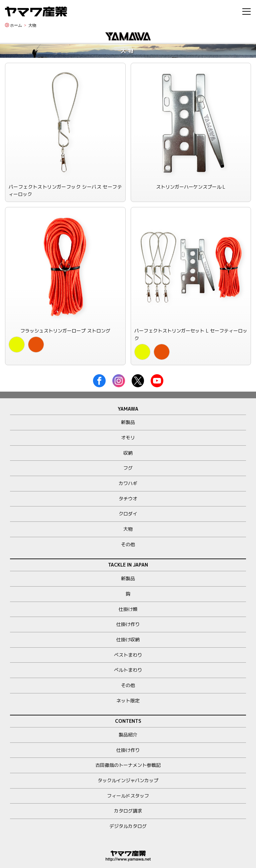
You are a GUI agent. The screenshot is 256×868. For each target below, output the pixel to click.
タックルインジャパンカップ (128, 780)
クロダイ (128, 514)
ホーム (16, 25)
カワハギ (128, 483)
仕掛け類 (128, 609)
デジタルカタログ (128, 826)
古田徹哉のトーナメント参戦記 (128, 765)
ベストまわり (128, 655)
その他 (128, 544)
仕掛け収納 (128, 639)
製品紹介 (128, 735)
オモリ (128, 438)
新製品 (128, 422)
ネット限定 (128, 701)
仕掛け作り (128, 624)
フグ (128, 468)
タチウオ (128, 499)
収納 (128, 453)
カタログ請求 (128, 811)
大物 (32, 25)
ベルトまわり (128, 670)
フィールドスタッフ (128, 796)
